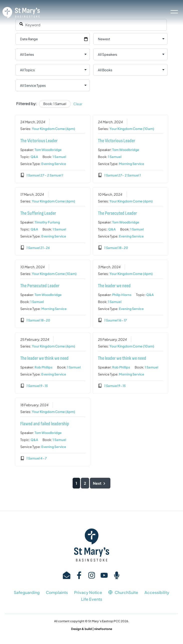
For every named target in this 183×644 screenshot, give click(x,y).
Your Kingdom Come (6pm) (53, 129)
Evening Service (53, 164)
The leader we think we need (44, 358)
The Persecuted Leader (117, 213)
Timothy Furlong (47, 222)
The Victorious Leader (39, 141)
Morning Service (132, 164)
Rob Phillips (43, 367)
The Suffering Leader (38, 213)
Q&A (34, 157)
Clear (78, 104)
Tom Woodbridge (48, 150)
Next (100, 483)
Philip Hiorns (122, 295)
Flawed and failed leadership (44, 424)
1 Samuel (59, 157)
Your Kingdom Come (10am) (132, 129)
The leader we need (114, 286)
